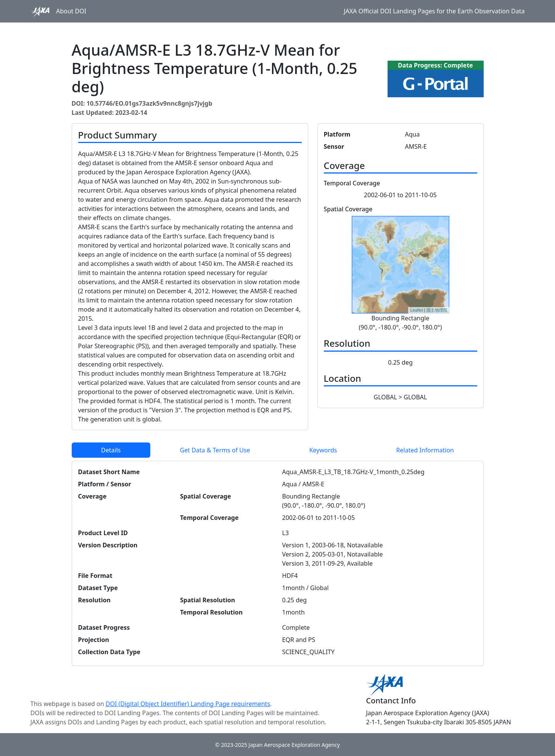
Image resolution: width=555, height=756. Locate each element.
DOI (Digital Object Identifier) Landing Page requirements (188, 704)
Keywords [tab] (323, 450)
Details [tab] (111, 450)
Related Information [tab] (425, 450)
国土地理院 (437, 310)
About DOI (71, 11)
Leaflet (416, 310)
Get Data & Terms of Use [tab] (215, 450)
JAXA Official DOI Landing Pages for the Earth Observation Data (434, 11)
